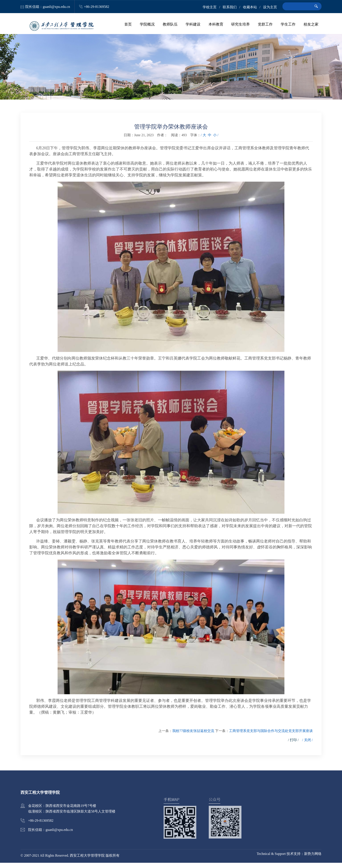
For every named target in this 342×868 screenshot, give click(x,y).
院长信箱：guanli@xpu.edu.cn (48, 7)
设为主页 (270, 7)
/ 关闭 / (307, 745)
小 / (216, 140)
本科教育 (222, 26)
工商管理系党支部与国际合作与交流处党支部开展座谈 (271, 736)
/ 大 (203, 140)
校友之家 (311, 26)
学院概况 (158, 26)
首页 (140, 26)
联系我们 (230, 7)
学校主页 (210, 7)
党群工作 (268, 26)
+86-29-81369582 (97, 7)
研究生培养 (245, 26)
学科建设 (200, 26)
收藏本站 (250, 7)
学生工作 (290, 26)
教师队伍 (179, 26)
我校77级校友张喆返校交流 (193, 736)
